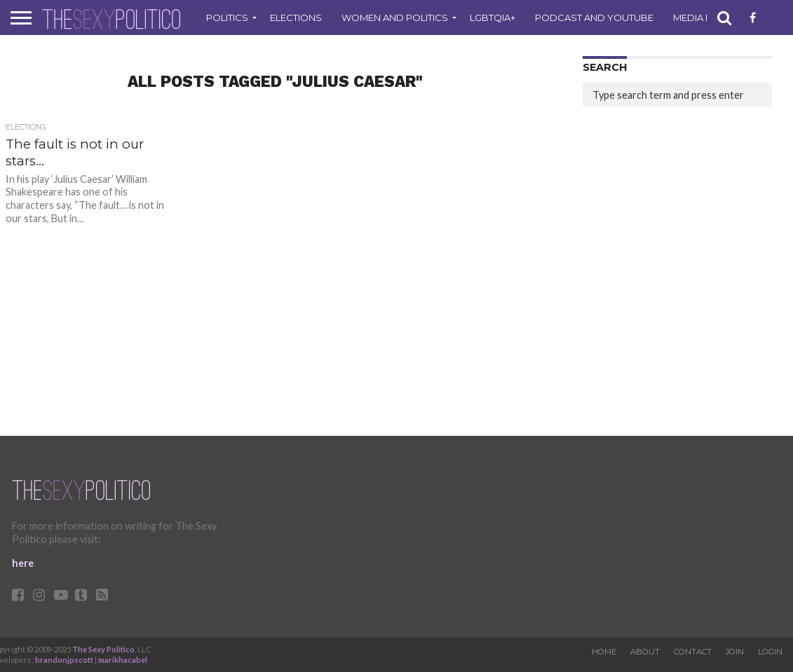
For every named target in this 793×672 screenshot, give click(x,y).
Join (735, 652)
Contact (693, 652)
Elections (296, 18)
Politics (227, 18)
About (645, 652)
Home (604, 652)
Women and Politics (395, 18)
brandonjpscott (64, 660)
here (23, 563)
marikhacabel (123, 660)
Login (770, 652)
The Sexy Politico (103, 649)
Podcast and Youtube (594, 18)
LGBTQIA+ (493, 18)
